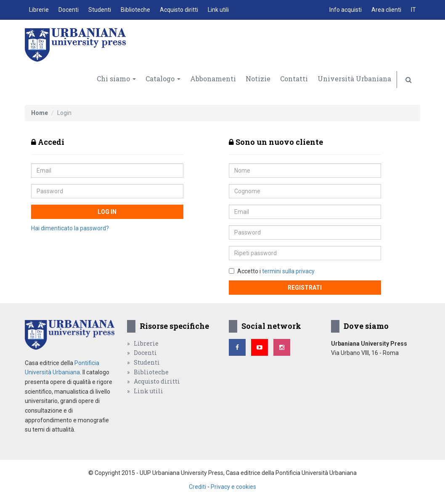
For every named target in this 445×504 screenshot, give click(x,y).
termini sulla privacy (288, 271)
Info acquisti (346, 10)
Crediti (197, 487)
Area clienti (386, 10)
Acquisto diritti (179, 10)
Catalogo (163, 79)
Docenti (69, 10)
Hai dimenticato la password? (70, 228)
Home (40, 113)
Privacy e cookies (233, 487)
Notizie (258, 79)
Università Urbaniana (354, 79)
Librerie (39, 10)
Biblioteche (135, 10)
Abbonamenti (213, 79)
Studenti (100, 10)
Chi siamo (116, 79)
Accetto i (272, 271)
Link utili (218, 10)
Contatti (294, 79)
